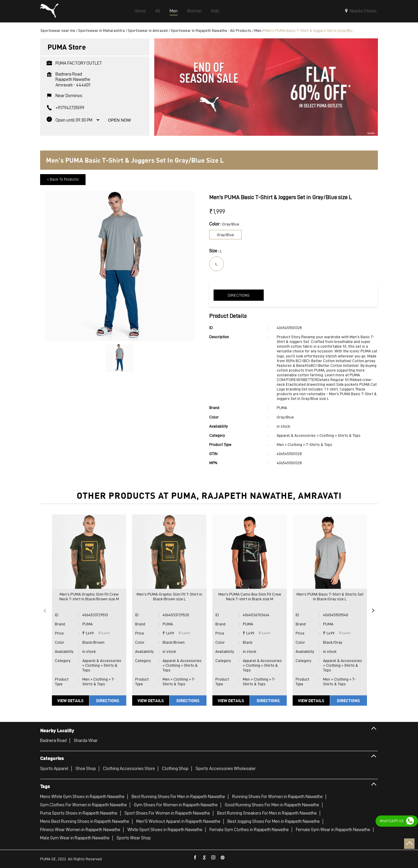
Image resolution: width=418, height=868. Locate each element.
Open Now (119, 120)
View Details (70, 700)
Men (258, 30)
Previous (45, 611)
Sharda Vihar (86, 741)
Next (373, 611)
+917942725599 (70, 108)
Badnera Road (53, 741)
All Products (241, 30)
